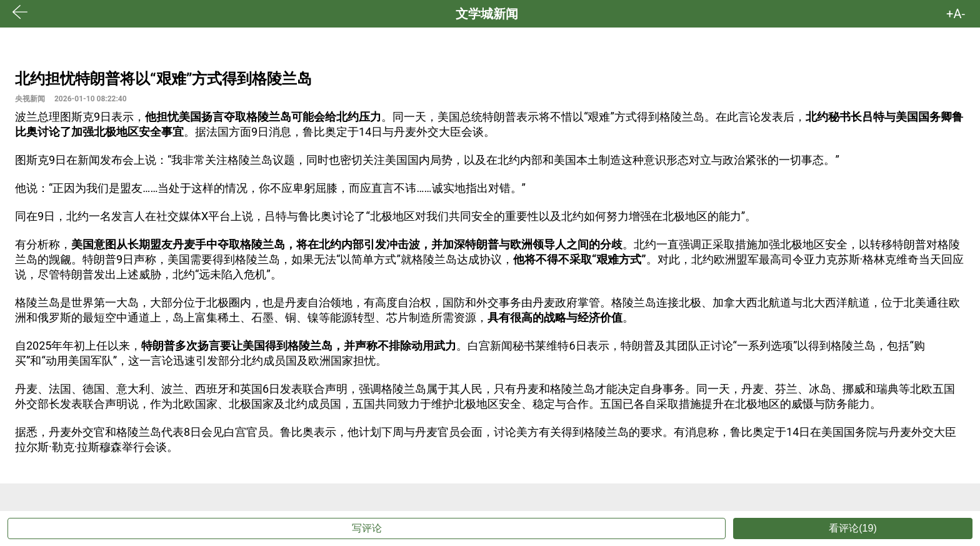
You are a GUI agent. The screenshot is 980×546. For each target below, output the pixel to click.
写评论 (367, 528)
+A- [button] (956, 14)
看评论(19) (852, 528)
